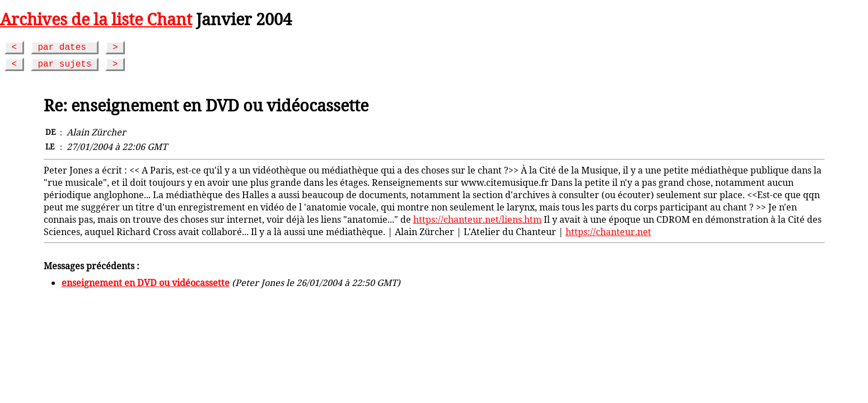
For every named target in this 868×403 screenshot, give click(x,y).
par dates (65, 48)
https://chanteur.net (608, 232)
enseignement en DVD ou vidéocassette (146, 283)
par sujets (65, 64)
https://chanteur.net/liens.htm (477, 219)
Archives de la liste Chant (96, 19)
